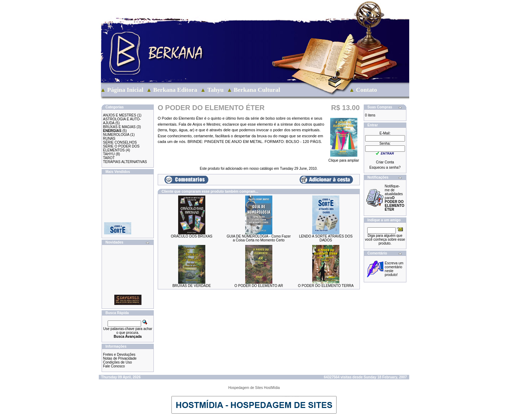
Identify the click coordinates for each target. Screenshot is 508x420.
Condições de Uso (117, 362)
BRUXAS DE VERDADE (192, 286)
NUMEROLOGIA (116, 135)
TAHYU (109, 154)
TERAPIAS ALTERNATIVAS (125, 162)
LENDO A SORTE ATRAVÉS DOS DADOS (326, 238)
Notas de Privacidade (120, 358)
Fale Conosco (114, 366)
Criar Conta (385, 162)
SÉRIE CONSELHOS (120, 142)
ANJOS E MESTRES (120, 115)
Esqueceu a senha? (385, 167)
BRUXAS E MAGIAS (119, 127)
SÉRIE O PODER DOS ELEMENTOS (121, 148)
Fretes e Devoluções (119, 355)
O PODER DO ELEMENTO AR (259, 286)
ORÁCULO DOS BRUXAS (192, 236)
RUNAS (109, 139)
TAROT (109, 158)
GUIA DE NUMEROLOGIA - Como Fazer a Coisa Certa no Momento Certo (259, 238)
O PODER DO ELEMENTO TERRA (326, 286)
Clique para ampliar (344, 159)
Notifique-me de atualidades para (395, 198)
